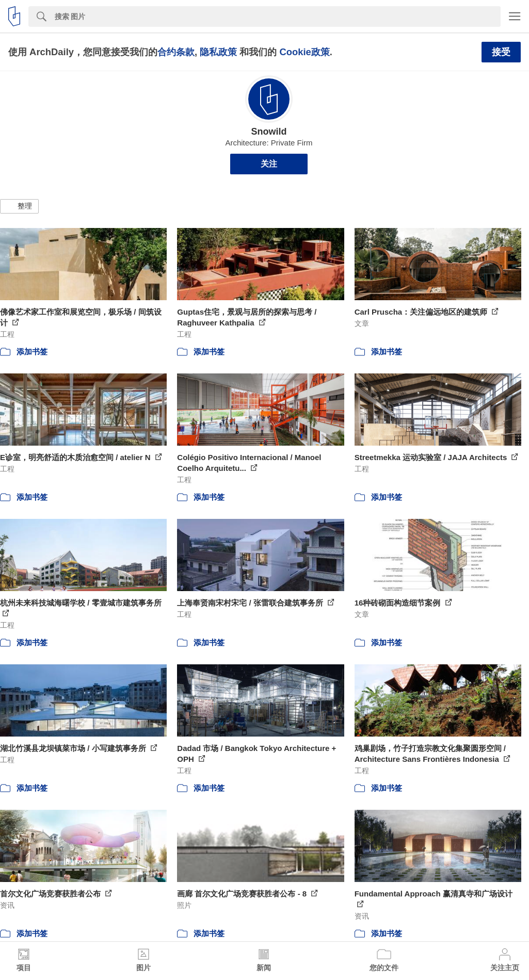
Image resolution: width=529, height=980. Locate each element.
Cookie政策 (304, 52)
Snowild (269, 132)
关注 (269, 164)
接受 (501, 52)
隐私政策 (218, 52)
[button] (19, 206)
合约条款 (176, 52)
